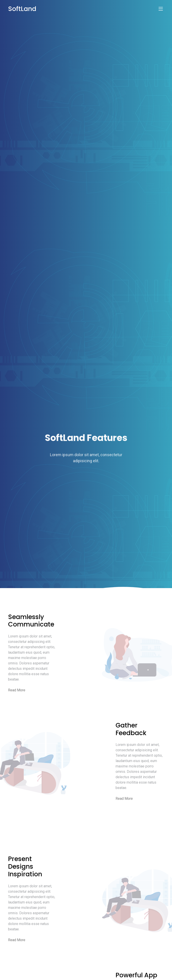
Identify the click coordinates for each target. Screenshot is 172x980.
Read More (17, 690)
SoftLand (22, 9)
